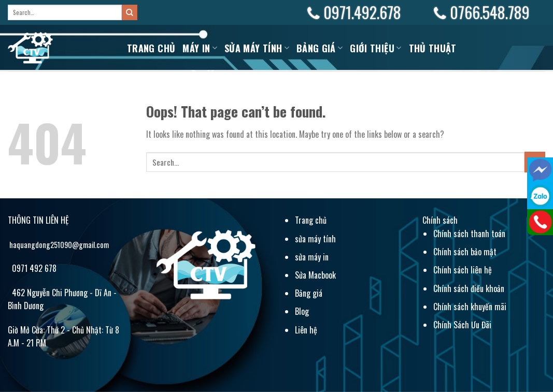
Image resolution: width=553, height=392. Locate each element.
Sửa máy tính (257, 48)
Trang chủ (151, 48)
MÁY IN (200, 48)
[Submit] (130, 12)
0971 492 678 (33, 268)
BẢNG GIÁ (320, 48)
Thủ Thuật (433, 48)
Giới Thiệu (375, 48)
